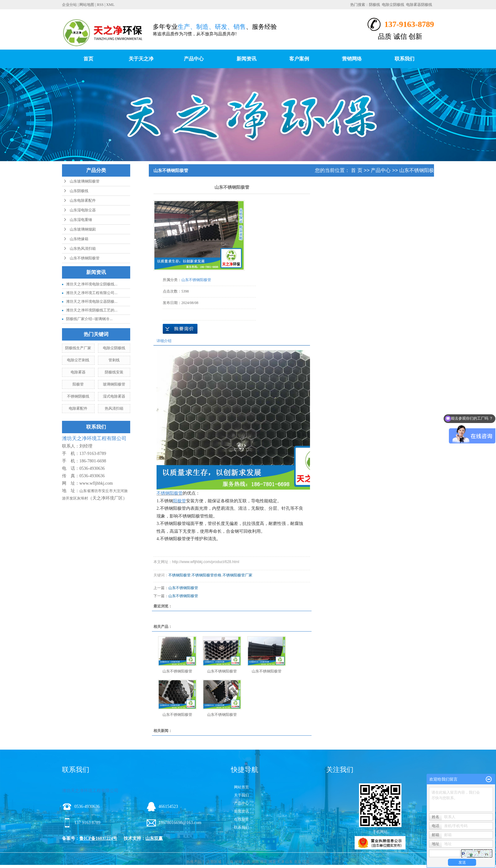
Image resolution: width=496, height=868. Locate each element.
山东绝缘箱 (79, 239)
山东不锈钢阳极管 (85, 258)
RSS (100, 5)
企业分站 (69, 5)
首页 (88, 59)
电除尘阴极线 (393, 5)
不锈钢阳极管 (179, 575)
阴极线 (374, 5)
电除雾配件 (78, 408)
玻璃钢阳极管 (114, 384)
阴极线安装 (114, 372)
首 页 (356, 170)
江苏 (306, 862)
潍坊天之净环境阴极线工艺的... (92, 310)
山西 (247, 862)
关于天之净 (141, 59)
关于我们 (241, 795)
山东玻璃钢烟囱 (83, 229)
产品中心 (194, 59)
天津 (281, 862)
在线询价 (180, 329)
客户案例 (299, 59)
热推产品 (194, 862)
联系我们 (405, 59)
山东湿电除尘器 (83, 210)
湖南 (255, 862)
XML (111, 5)
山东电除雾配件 (83, 200)
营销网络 (352, 59)
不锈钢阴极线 (78, 396)
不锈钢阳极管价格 (206, 575)
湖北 (263, 862)
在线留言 (241, 819)
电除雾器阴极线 (419, 5)
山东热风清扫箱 (83, 249)
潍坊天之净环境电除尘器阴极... (92, 302)
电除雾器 (78, 372)
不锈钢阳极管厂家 (237, 575)
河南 (238, 862)
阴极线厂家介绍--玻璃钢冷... (89, 319)
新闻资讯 (246, 59)
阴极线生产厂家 (78, 348)
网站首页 (241, 787)
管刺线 (114, 360)
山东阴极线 (79, 191)
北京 (298, 862)
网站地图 (87, 5)
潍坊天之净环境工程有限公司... (92, 293)
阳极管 (78, 384)
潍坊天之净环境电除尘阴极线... (92, 284)
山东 (289, 862)
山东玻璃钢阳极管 (85, 181)
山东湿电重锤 (81, 220)
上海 (230, 862)
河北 (272, 862)
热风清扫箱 (114, 408)
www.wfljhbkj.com (96, 483)
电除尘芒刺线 (78, 360)
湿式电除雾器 (114, 396)
